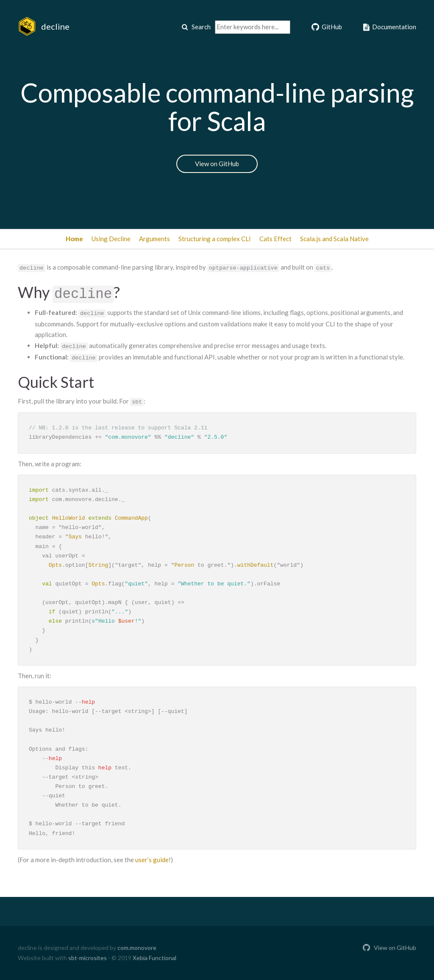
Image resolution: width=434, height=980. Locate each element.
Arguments (154, 239)
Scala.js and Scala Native (334, 239)
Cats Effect (275, 239)
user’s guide (152, 860)
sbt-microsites (88, 958)
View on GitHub (217, 164)
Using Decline (111, 239)
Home (74, 239)
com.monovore (137, 948)
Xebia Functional (154, 958)
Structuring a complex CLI (215, 239)
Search (196, 27)
